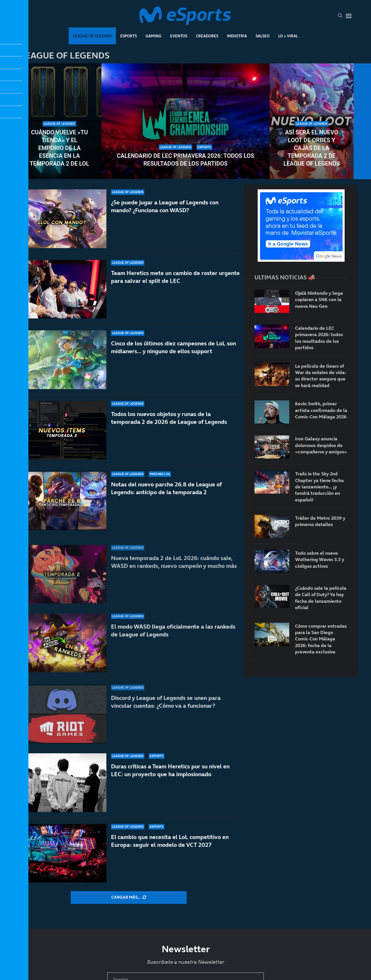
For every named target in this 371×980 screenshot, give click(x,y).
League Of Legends (92, 36)
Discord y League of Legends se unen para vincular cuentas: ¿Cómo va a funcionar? (166, 705)
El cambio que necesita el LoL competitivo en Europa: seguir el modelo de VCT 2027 (170, 841)
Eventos (179, 36)
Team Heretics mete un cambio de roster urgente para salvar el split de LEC (175, 277)
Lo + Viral (288, 36)
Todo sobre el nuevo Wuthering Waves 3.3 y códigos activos (320, 559)
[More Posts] (129, 897)
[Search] (340, 16)
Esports (129, 36)
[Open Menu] (349, 16)
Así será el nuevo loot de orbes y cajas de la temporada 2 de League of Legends (312, 148)
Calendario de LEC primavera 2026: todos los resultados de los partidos (185, 160)
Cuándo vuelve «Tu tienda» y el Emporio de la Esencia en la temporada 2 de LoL (59, 148)
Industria (237, 36)
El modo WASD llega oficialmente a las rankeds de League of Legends (173, 641)
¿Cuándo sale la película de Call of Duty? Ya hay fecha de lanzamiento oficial (321, 598)
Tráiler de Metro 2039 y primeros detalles (320, 521)
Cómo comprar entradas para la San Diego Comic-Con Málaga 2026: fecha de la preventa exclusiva (321, 639)
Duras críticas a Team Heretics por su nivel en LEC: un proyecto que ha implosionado (170, 770)
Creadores (207, 36)
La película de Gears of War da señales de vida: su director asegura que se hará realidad (321, 376)
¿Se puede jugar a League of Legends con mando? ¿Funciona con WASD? (165, 206)
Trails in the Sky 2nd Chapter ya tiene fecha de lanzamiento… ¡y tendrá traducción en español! (319, 487)
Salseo (263, 36)
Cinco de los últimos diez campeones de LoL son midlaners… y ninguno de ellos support (173, 351)
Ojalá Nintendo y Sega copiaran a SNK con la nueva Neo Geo (319, 300)
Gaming (153, 36)
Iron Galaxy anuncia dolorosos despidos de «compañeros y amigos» (321, 445)
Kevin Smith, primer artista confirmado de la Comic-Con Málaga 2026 (321, 410)
